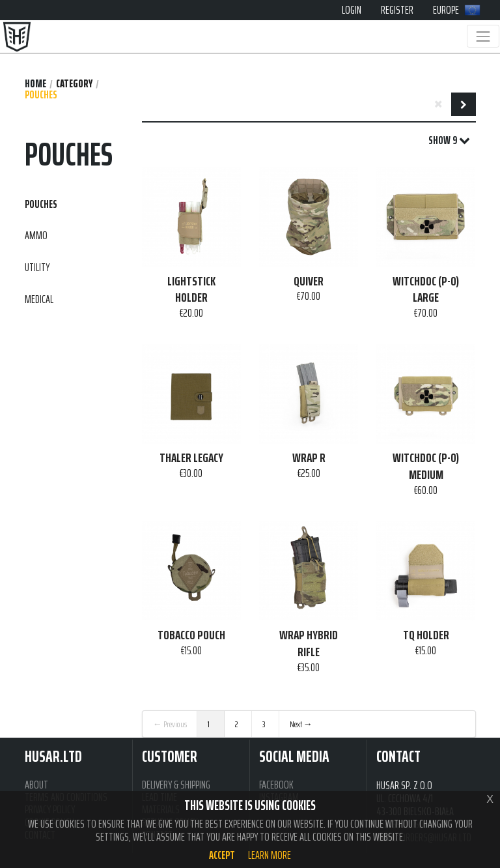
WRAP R (309, 458)
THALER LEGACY (191, 458)
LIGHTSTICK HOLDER (191, 290)
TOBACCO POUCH (191, 635)
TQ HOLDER (426, 635)
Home (35, 84)
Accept (222, 855)
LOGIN (352, 10)
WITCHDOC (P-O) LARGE (426, 290)
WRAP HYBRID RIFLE (309, 644)
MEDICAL (39, 299)
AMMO (36, 235)
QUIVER (309, 282)
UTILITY (37, 267)
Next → (301, 724)
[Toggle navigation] (483, 36)
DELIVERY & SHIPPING (176, 785)
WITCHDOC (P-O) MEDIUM (426, 466)
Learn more (270, 855)
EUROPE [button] (457, 10)
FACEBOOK (276, 785)
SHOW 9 (449, 141)
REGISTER (397, 10)
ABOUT (36, 785)
